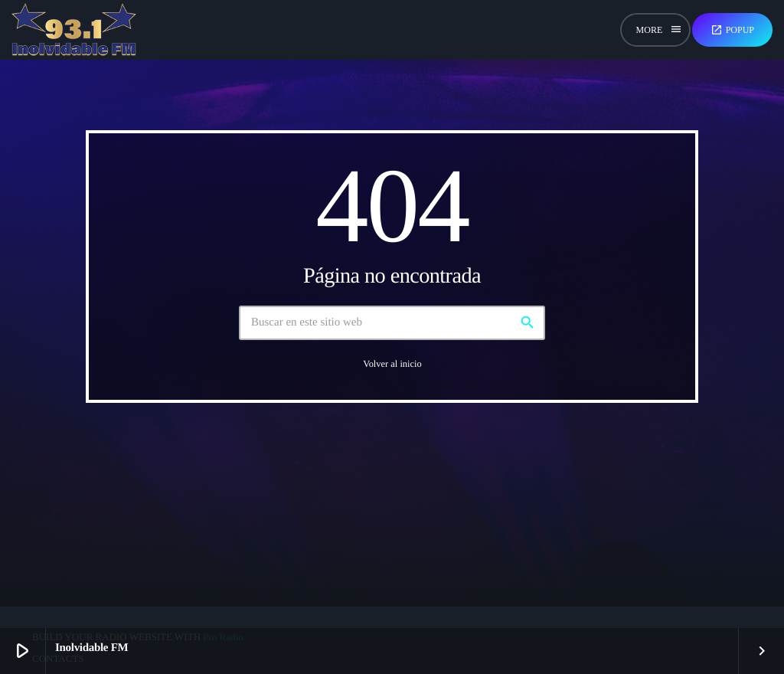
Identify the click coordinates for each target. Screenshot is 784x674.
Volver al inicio (392, 364)
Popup (732, 30)
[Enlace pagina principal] (74, 30)
